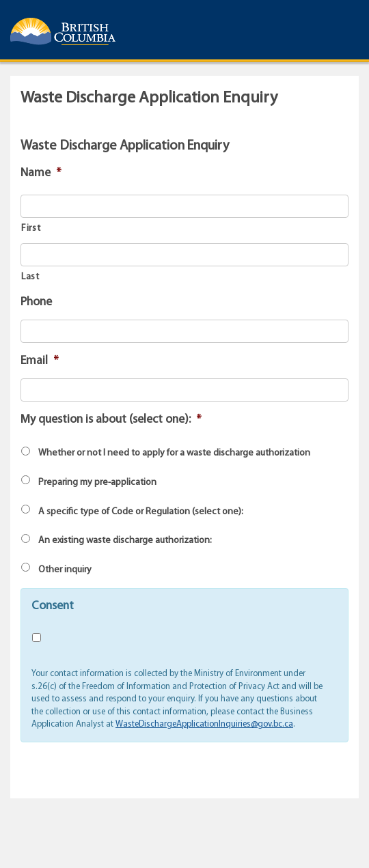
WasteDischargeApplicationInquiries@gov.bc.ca (204, 724)
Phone (36, 302)
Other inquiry (65, 570)
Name (41, 173)
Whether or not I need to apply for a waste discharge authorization (174, 453)
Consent (53, 606)
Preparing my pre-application (97, 482)
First (31, 228)
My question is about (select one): (111, 420)
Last (30, 277)
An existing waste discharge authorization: (125, 541)
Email (40, 361)
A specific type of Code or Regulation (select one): (141, 512)
